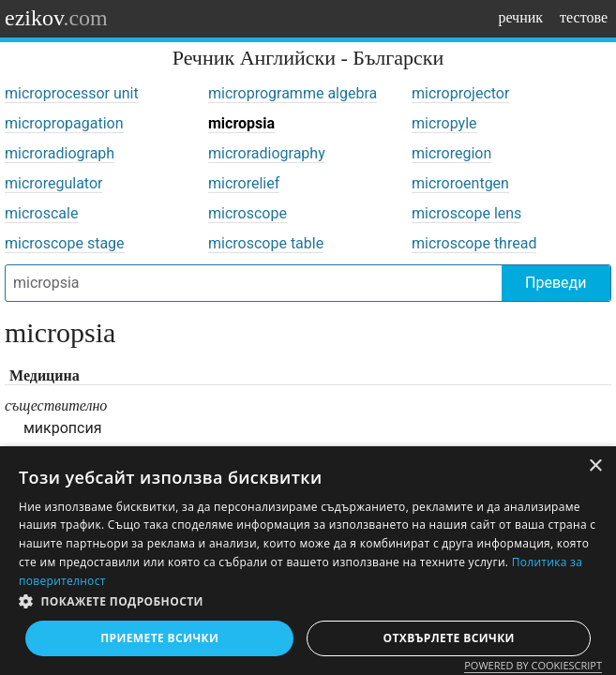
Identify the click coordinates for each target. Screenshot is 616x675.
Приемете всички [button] (159, 638)
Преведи (556, 283)
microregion (451, 153)
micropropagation (64, 123)
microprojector (460, 93)
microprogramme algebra (293, 93)
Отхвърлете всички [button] (449, 638)
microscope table (266, 243)
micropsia (241, 123)
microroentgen (460, 183)
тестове (584, 17)
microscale (41, 213)
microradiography (267, 153)
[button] (308, 602)
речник (520, 17)
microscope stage (65, 243)
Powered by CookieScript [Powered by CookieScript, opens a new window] (533, 665)
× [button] (595, 466)
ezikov (56, 18)
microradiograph (60, 153)
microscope (248, 213)
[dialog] (308, 561)
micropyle (444, 123)
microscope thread (474, 243)
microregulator (53, 183)
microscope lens (466, 213)
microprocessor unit (72, 93)
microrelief (244, 183)
